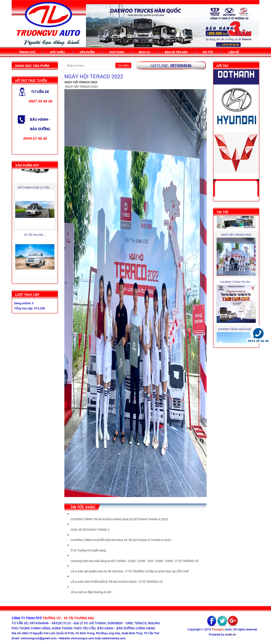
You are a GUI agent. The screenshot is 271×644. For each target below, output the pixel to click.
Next (254, 26)
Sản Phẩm (87, 52)
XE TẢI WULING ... (35, 235)
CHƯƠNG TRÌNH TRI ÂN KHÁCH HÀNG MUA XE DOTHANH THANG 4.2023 (119, 519)
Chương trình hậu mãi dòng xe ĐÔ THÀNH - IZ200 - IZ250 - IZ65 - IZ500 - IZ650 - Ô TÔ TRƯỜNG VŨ (135, 561)
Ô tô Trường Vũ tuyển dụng (88, 550)
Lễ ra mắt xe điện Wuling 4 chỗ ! (92, 592)
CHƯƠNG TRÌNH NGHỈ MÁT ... (236, 330)
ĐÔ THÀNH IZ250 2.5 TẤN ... (35, 188)
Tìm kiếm (123, 65)
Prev (92, 26)
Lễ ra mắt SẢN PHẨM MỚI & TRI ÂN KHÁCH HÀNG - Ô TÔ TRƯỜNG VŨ (117, 582)
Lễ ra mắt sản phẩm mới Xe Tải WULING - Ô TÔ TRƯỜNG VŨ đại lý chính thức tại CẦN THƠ (130, 571)
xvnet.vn (230, 634)
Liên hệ (234, 52)
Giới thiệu (57, 52)
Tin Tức (208, 52)
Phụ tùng (117, 52)
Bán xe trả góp (176, 52)
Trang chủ (27, 52)
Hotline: (160, 65)
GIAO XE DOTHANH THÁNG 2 (90, 530)
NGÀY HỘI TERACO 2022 (236, 235)
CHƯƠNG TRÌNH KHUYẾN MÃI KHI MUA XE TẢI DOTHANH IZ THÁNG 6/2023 (121, 540)
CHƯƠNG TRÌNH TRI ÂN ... (236, 283)
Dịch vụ (144, 52)
